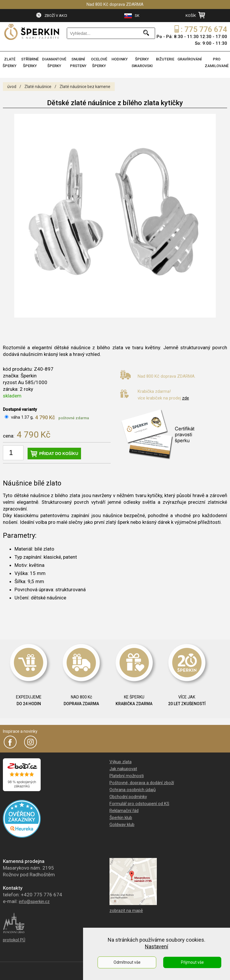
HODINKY (120, 59)
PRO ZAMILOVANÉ (217, 62)
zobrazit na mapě (126, 911)
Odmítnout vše (127, 962)
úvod (12, 87)
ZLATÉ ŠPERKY (10, 62)
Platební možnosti (127, 776)
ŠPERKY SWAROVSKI (142, 62)
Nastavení (157, 946)
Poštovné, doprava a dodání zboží (142, 783)
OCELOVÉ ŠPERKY (99, 62)
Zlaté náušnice (38, 87)
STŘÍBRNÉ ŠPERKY (30, 62)
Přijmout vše (192, 962)
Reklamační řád (124, 811)
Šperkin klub (121, 818)
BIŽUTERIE (165, 59)
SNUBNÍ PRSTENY (78, 62)
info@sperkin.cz (34, 902)
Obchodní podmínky (128, 797)
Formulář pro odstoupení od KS (139, 804)
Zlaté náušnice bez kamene (85, 87)
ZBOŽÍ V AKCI (52, 15)
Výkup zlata (121, 762)
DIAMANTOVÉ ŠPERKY (54, 62)
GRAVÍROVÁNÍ (190, 59)
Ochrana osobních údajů (133, 790)
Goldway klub (122, 825)
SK (132, 16)
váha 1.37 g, (22, 417)
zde (186, 398)
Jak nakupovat (123, 769)
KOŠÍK (195, 15)
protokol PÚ (14, 940)
